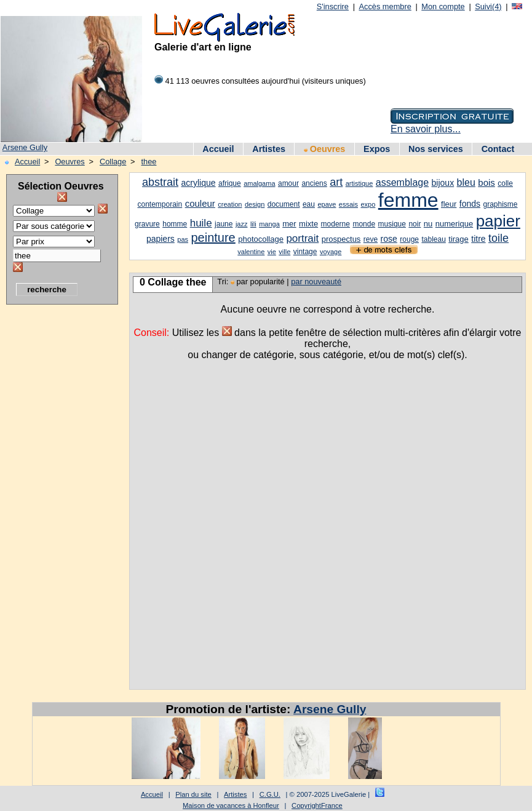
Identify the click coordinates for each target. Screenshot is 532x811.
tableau (433, 239)
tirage (459, 239)
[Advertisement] (55, 495)
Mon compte (443, 6)
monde (364, 224)
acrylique (199, 183)
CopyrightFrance (317, 805)
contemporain (160, 204)
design (255, 204)
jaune (224, 224)
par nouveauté (316, 282)
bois (486, 182)
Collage (113, 162)
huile (201, 223)
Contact (498, 149)
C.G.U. (270, 794)
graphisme (501, 204)
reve (371, 239)
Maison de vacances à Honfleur (231, 805)
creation (230, 204)
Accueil (218, 149)
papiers (161, 239)
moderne (335, 224)
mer (289, 224)
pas (183, 239)
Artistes (269, 149)
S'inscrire (333, 6)
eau (309, 204)
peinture (213, 238)
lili (253, 224)
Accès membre (385, 6)
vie (272, 252)
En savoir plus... (426, 129)
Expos (377, 149)
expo (368, 204)
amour (288, 183)
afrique (230, 183)
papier (498, 221)
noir (415, 224)
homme (175, 224)
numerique (454, 224)
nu (428, 224)
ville (284, 252)
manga (269, 224)
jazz (242, 224)
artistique (359, 183)
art (336, 182)
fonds (470, 204)
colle (505, 183)
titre (478, 239)
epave (327, 204)
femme (408, 200)
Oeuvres (325, 149)
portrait (302, 238)
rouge (409, 239)
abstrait (160, 182)
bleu (466, 182)
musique (392, 224)
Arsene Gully (25, 147)
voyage (331, 252)
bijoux (443, 183)
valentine (251, 252)
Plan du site (193, 794)
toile (498, 238)
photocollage (261, 239)
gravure (147, 224)
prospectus (341, 239)
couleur (200, 203)
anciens (314, 183)
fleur (449, 204)
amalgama (259, 183)
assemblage (402, 182)
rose (389, 239)
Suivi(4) (488, 6)
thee (149, 162)
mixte (308, 224)
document (284, 204)
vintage (305, 252)
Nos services (436, 149)
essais (348, 204)
